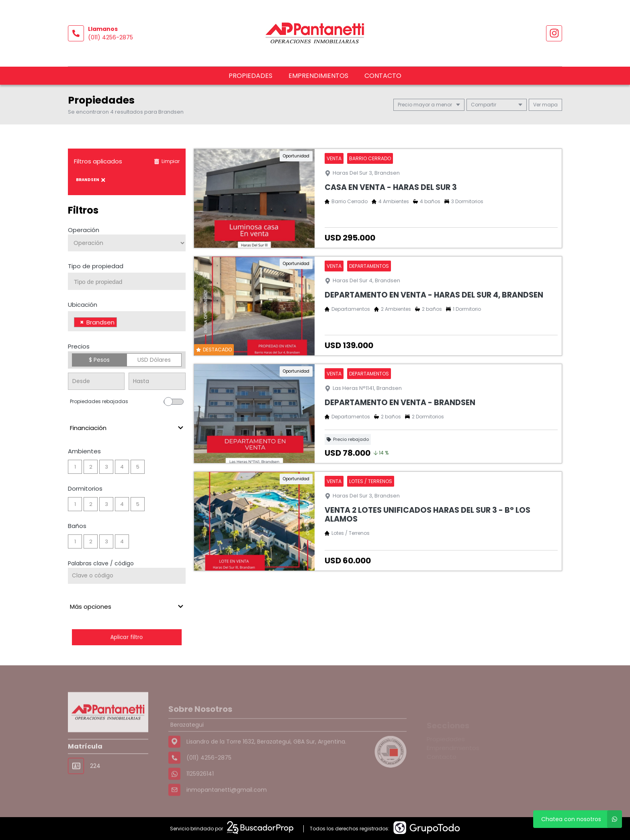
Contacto (383, 76)
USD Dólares (154, 360)
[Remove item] (82, 322)
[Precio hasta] (157, 381)
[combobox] (127, 281)
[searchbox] (130, 282)
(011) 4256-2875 (110, 37)
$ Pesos (99, 360)
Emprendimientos (318, 76)
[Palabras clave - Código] (127, 576)
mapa (545, 105)
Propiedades (251, 76)
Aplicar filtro (127, 637)
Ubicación (83, 305)
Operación (84, 230)
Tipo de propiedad (96, 266)
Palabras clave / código (101, 563)
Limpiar (167, 161)
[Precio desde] (96, 381)
